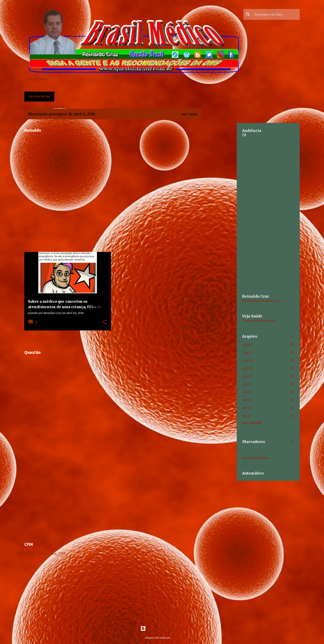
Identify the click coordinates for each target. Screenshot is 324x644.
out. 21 (247, 384)
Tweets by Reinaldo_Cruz (262, 301)
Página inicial (40, 96)
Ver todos (190, 114)
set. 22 (247, 416)
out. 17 (247, 392)
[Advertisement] (113, 506)
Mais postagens (113, 343)
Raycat (175, 638)
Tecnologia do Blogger (162, 628)
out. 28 (247, 368)
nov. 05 (248, 361)
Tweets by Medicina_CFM (45, 554)
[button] (105, 322)
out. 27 (247, 376)
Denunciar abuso (256, 458)
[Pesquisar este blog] (276, 14)
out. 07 (247, 408)
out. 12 (247, 400)
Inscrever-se (38, 79)
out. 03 (247, 345)
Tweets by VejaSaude (258, 321)
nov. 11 (247, 353)
